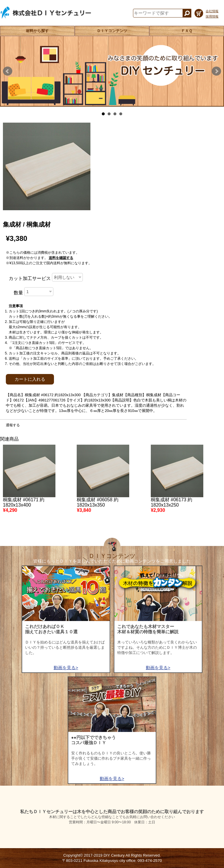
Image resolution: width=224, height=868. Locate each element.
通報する (13, 425)
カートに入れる (30, 379)
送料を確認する (61, 258)
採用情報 (212, 16)
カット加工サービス (30, 278)
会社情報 (212, 11)
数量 (18, 293)
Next (216, 71)
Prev (8, 71)
